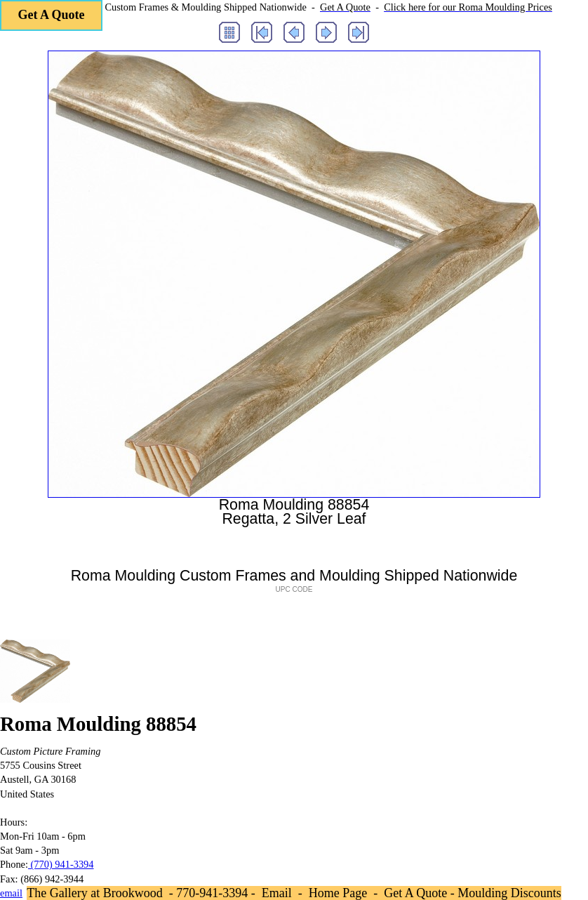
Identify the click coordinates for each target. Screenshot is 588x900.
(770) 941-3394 (61, 864)
